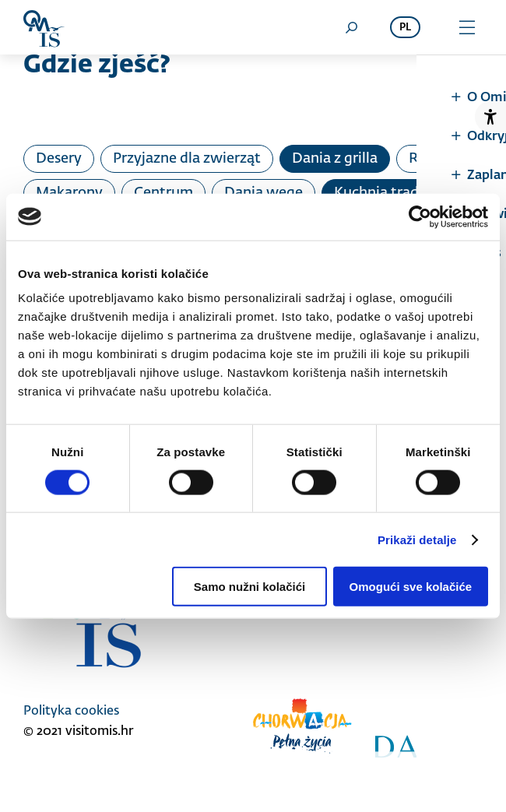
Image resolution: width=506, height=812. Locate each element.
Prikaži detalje (417, 539)
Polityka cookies (71, 712)
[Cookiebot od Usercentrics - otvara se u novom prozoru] (420, 216)
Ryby (426, 159)
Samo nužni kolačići (249, 587)
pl (405, 28)
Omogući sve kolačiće (411, 587)
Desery (59, 159)
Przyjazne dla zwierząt (187, 159)
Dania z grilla (335, 159)
